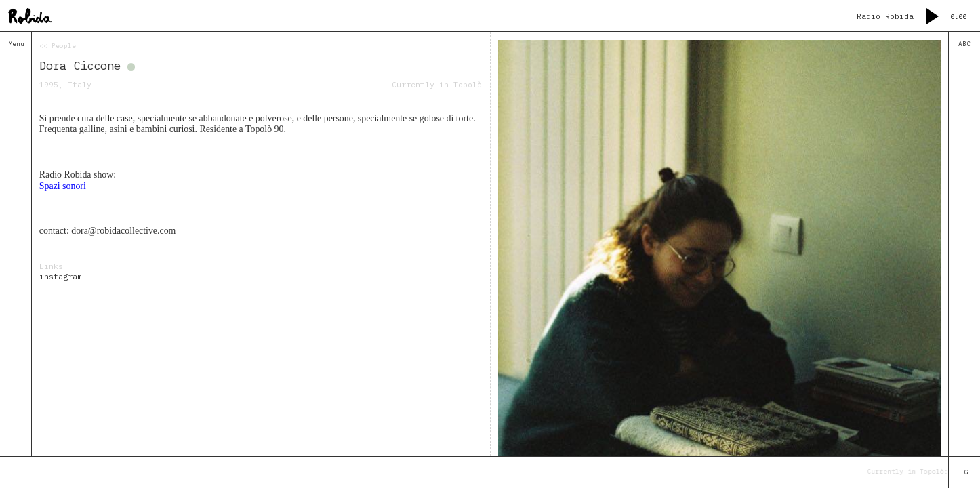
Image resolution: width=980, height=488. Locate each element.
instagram (61, 276)
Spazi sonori (63, 186)
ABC (964, 44)
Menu (16, 44)
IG (964, 472)
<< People (58, 46)
